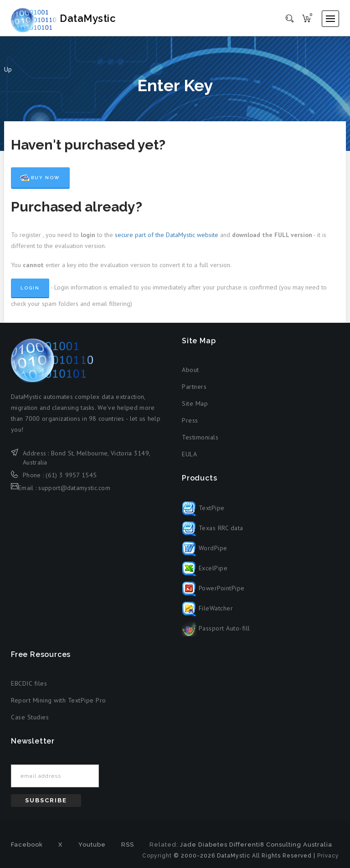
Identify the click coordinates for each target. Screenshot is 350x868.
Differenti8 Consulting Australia (281, 845)
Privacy (328, 856)
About (190, 370)
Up (8, 69)
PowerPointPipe (213, 588)
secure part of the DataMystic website (167, 235)
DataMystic (73, 18)
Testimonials (200, 437)
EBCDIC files (29, 683)
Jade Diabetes (204, 845)
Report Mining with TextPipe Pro (59, 700)
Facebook (27, 845)
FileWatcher (207, 608)
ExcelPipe (205, 568)
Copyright (157, 856)
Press (190, 420)
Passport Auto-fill (216, 628)
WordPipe (205, 548)
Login (30, 288)
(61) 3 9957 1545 (71, 475)
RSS (128, 845)
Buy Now (40, 178)
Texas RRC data (213, 528)
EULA (189, 454)
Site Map (195, 403)
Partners (194, 387)
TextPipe (203, 508)
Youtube (92, 845)
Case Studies (30, 717)
